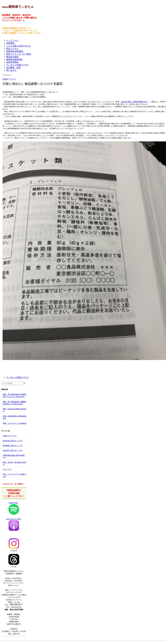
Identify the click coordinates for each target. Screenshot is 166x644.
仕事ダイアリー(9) (10, 436)
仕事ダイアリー (9, 79)
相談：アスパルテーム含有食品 (15, 423)
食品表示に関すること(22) (13, 450)
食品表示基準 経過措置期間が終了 (134, 102)
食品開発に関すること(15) (13, 446)
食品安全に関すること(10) (13, 441)
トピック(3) (7, 469)
